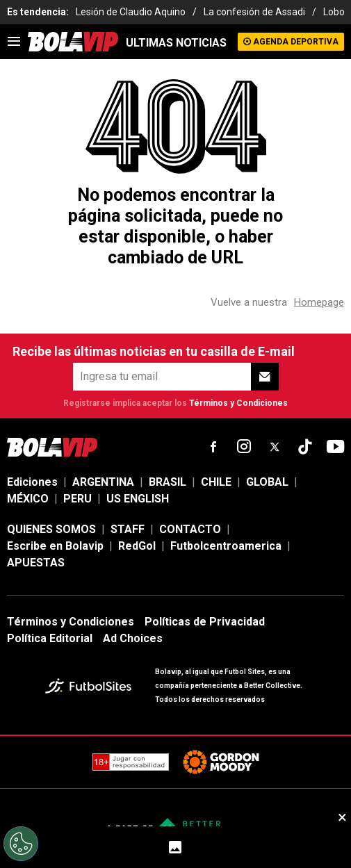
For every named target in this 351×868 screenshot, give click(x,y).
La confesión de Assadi (254, 12)
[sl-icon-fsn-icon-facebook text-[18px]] (213, 447)
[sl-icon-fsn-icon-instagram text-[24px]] (244, 447)
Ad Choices (133, 638)
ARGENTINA (103, 482)
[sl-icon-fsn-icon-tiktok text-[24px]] (305, 447)
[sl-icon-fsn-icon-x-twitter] (275, 447)
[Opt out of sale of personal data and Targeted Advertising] (21, 844)
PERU (77, 499)
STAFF (128, 529)
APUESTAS (36, 563)
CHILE (216, 482)
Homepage (319, 302)
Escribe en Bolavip (55, 546)
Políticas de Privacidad (205, 622)
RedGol (137, 546)
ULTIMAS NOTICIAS (176, 43)
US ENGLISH (138, 499)
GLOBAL (267, 482)
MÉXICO (28, 499)
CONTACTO (190, 529)
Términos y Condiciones (238, 403)
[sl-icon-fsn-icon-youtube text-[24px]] (336, 447)
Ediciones (32, 482)
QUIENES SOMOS (51, 529)
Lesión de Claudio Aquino (131, 12)
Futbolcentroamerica (226, 546)
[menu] (14, 42)
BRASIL (168, 482)
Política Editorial (50, 638)
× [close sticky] (342, 818)
